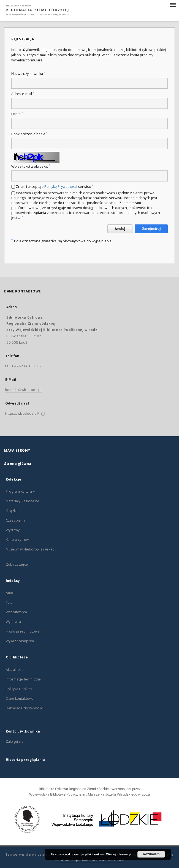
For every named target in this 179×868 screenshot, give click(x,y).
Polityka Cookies (19, 689)
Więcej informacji (119, 854)
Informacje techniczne (23, 679)
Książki (11, 511)
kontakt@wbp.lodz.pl (23, 390)
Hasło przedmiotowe (23, 631)
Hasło (17, 114)
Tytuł (10, 602)
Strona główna (18, 464)
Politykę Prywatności (61, 187)
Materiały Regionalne (22, 501)
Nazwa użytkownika (28, 74)
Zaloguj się (15, 741)
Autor (10, 593)
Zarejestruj (151, 229)
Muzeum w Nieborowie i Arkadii (31, 549)
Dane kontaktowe (20, 699)
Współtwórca (16, 612)
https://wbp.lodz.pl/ (22, 413)
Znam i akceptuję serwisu (55, 187)
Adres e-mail (23, 94)
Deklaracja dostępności (25, 708)
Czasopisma (16, 520)
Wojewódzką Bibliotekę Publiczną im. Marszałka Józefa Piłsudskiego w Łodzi (89, 794)
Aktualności (15, 670)
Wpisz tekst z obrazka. (31, 166)
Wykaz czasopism (20, 641)
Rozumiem (151, 854)
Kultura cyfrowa (18, 540)
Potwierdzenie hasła (29, 134)
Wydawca (13, 622)
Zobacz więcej (17, 564)
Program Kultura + (20, 491)
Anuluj (120, 229)
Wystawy (13, 530)
